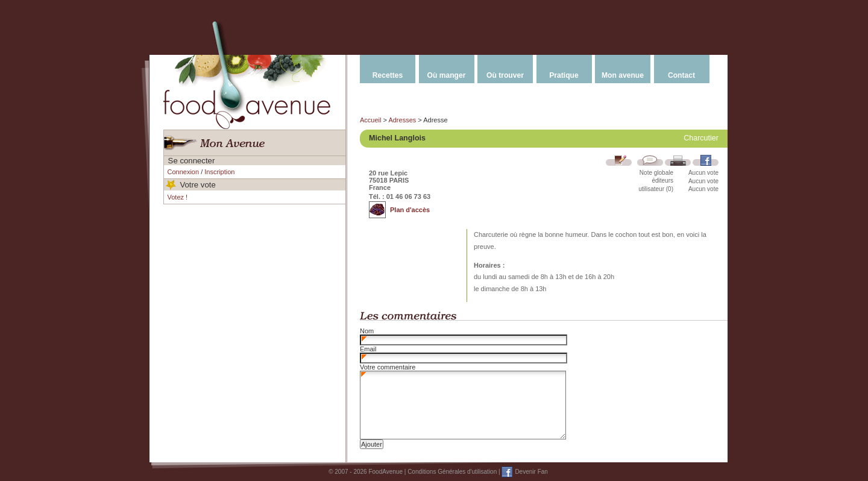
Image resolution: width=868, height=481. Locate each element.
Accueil (370, 120)
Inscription (219, 172)
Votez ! (178, 197)
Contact (681, 75)
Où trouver (505, 75)
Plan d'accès (410, 210)
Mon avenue (623, 75)
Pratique (564, 75)
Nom (367, 331)
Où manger (447, 75)
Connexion (184, 172)
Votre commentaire (388, 367)
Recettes (388, 75)
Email (368, 349)
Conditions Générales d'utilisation (452, 472)
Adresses (402, 120)
